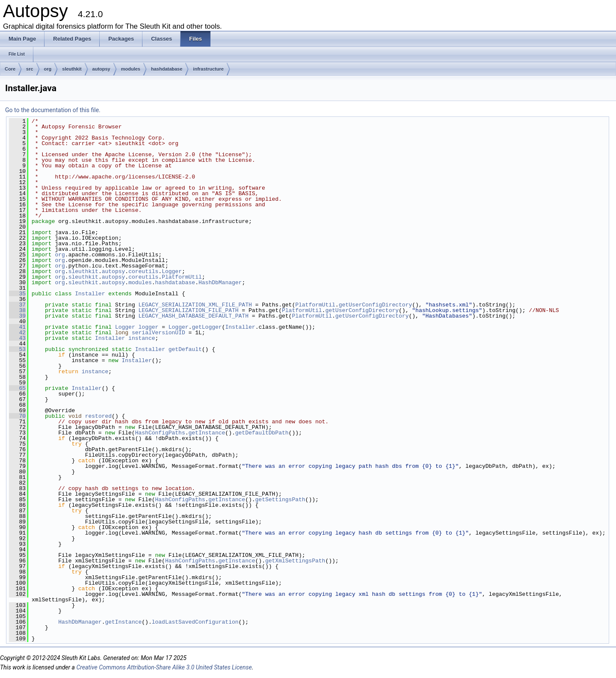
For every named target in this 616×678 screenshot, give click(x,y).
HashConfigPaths (160, 433)
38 (17, 310)
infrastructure (208, 69)
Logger (172, 271)
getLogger (207, 327)
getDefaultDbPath (262, 433)
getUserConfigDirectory (376, 305)
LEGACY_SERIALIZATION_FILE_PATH (189, 310)
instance (142, 338)
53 (17, 349)
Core (10, 69)
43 (17, 338)
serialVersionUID (158, 333)
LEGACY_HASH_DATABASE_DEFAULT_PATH (194, 316)
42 (17, 333)
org (48, 69)
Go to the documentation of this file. (53, 110)
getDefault (185, 349)
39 (17, 316)
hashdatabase (167, 69)
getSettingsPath (280, 500)
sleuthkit (72, 69)
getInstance (207, 433)
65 (17, 388)
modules (131, 69)
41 (17, 327)
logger (149, 327)
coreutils (143, 271)
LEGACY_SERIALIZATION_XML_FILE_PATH (195, 305)
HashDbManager (220, 282)
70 (17, 416)
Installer (90, 294)
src (30, 69)
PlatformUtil (182, 277)
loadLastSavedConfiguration (195, 622)
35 (17, 294)
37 (17, 305)
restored (98, 416)
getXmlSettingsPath (295, 561)
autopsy (101, 69)
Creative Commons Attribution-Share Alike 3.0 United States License (164, 667)
